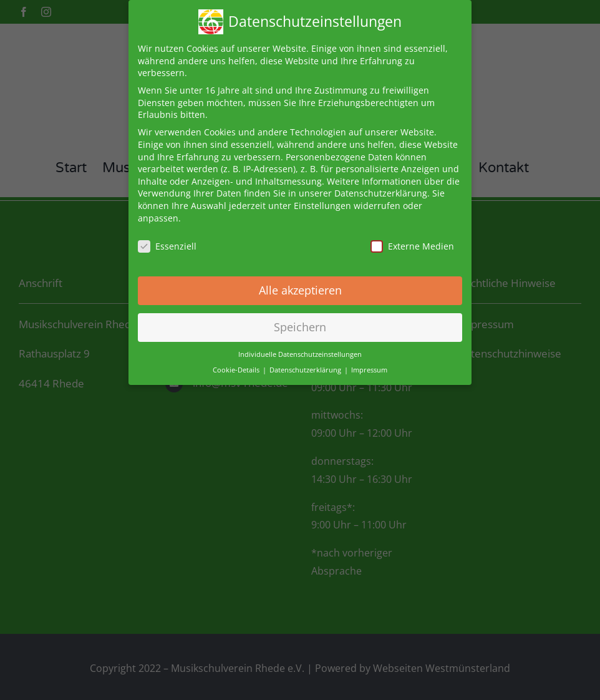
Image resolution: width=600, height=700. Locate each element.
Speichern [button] (300, 323)
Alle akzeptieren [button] (300, 286)
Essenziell (167, 242)
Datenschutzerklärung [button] (306, 366)
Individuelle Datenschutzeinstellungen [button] (300, 351)
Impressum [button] (369, 366)
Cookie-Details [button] (237, 366)
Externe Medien (412, 242)
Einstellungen (322, 202)
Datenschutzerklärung (381, 189)
